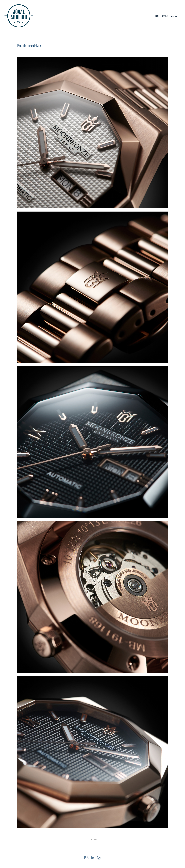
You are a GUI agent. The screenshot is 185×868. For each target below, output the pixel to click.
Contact (165, 16)
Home (157, 16)
